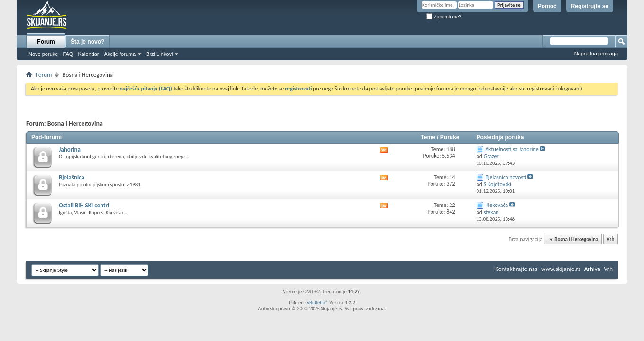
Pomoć (547, 6)
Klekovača (497, 205)
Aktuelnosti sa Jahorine (512, 149)
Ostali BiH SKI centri (84, 205)
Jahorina (70, 149)
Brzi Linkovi (159, 54)
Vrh (610, 239)
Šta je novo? (87, 42)
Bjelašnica (72, 177)
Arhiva (592, 269)
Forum (46, 42)
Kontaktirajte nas (516, 269)
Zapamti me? (444, 17)
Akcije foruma (120, 54)
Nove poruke (43, 54)
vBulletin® (317, 302)
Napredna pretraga (596, 54)
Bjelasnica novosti (506, 177)
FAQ (68, 54)
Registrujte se (590, 6)
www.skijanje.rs (561, 269)
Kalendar (88, 54)
